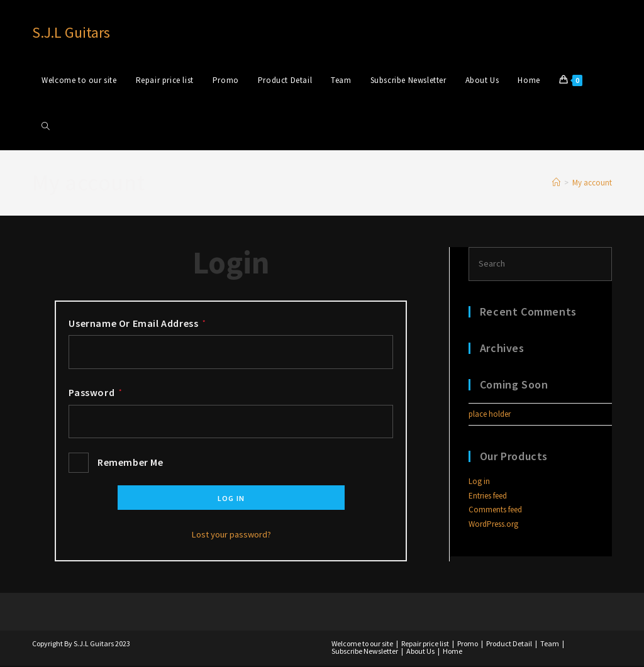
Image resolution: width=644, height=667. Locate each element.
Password (95, 393)
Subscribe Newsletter (365, 652)
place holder (490, 415)
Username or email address (137, 323)
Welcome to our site (362, 645)
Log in (231, 499)
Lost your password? (231, 535)
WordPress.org (493, 525)
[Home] (556, 183)
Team (550, 645)
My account (592, 183)
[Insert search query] (540, 264)
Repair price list (425, 645)
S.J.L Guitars (71, 32)
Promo (468, 645)
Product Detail (509, 645)
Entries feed (488, 496)
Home (452, 652)
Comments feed (495, 510)
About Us (420, 652)
